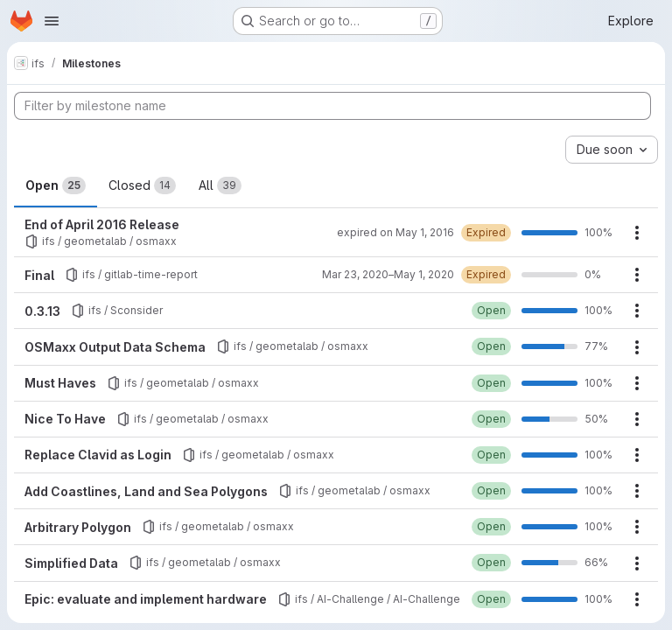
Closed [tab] (142, 185)
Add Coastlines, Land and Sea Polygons (146, 491)
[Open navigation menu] (52, 21)
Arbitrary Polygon (78, 527)
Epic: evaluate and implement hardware (146, 599)
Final (39, 275)
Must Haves (60, 383)
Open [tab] (56, 185)
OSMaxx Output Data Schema (115, 347)
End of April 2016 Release (102, 224)
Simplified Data (71, 563)
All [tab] (220, 185)
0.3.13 (42, 311)
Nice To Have (65, 419)
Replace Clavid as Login (98, 455)
